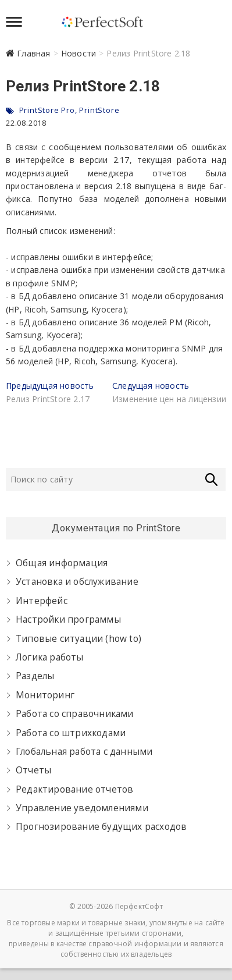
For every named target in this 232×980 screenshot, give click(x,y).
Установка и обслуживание (77, 582)
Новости (78, 53)
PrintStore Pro (47, 110)
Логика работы (50, 657)
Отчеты (33, 770)
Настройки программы (68, 619)
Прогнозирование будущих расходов (101, 827)
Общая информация (62, 563)
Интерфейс (42, 601)
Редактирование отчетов (74, 789)
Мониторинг (45, 695)
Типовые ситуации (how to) (78, 639)
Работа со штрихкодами (71, 733)
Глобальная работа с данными (84, 752)
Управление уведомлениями (82, 808)
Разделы (35, 676)
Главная (33, 53)
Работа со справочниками (75, 714)
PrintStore (99, 110)
